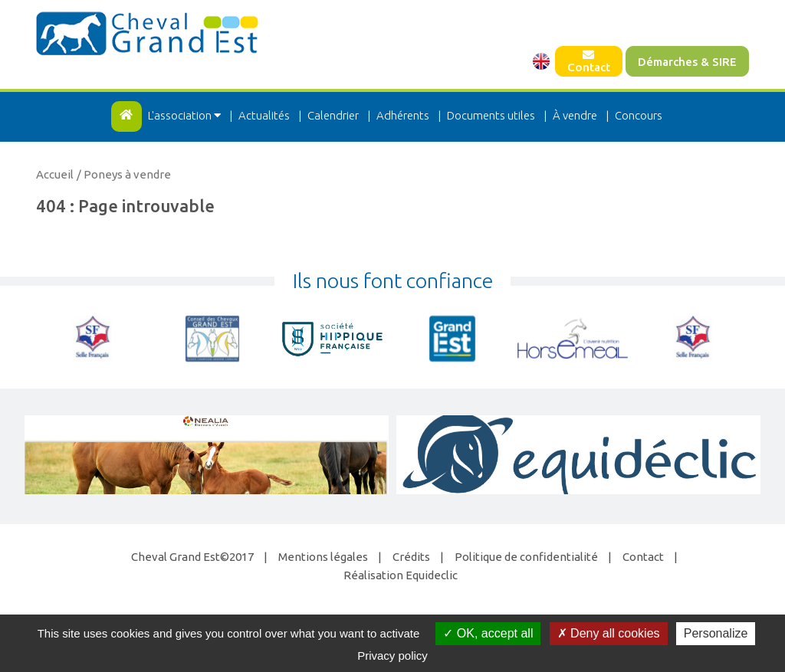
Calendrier (333, 115)
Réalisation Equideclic (401, 575)
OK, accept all (488, 633)
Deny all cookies (609, 633)
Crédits (411, 557)
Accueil (55, 174)
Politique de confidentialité (526, 557)
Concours (639, 115)
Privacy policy (392, 656)
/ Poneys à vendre (124, 174)
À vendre (575, 115)
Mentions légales (323, 557)
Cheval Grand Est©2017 (192, 557)
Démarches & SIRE (687, 62)
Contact (589, 61)
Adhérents (403, 115)
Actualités (264, 115)
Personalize (716, 633)
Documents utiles (491, 115)
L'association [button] (186, 115)
